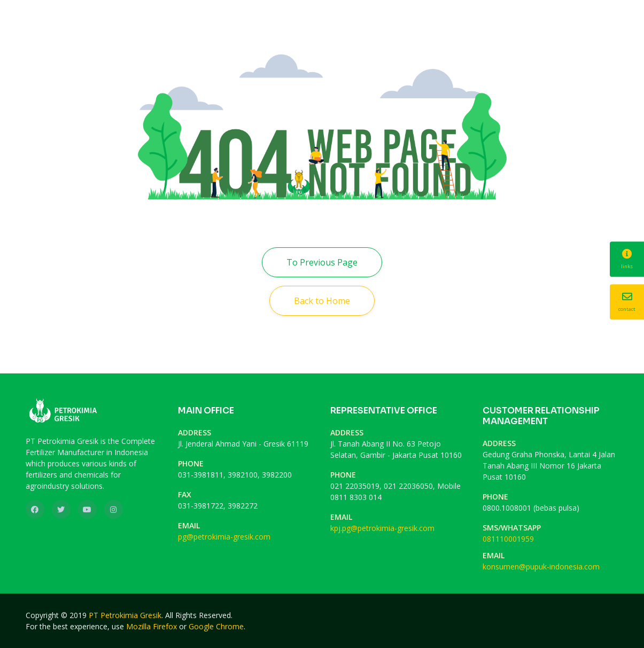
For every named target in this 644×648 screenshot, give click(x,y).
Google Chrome (216, 626)
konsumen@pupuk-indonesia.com (541, 567)
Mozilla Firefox (152, 626)
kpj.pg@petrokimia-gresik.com (382, 528)
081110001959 (508, 539)
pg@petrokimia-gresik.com (224, 537)
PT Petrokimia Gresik (125, 615)
